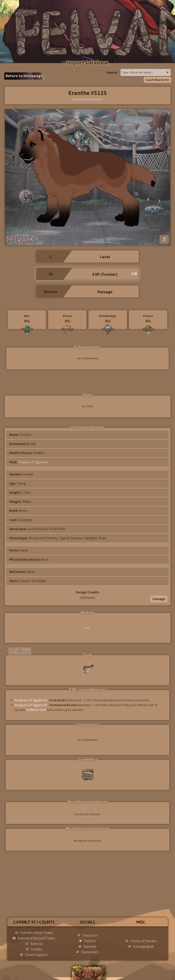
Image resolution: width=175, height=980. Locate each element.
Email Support (37, 955)
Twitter (90, 941)
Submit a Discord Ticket (36, 938)
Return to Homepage (24, 76)
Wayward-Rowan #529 (87, 99)
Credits (37, 949)
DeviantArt (90, 952)
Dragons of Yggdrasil (33, 462)
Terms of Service (143, 941)
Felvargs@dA (143, 946)
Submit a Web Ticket (37, 933)
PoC (87, 628)
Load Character (157, 80)
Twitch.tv (90, 935)
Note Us (37, 944)
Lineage (159, 599)
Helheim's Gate (36, 710)
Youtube (90, 946)
